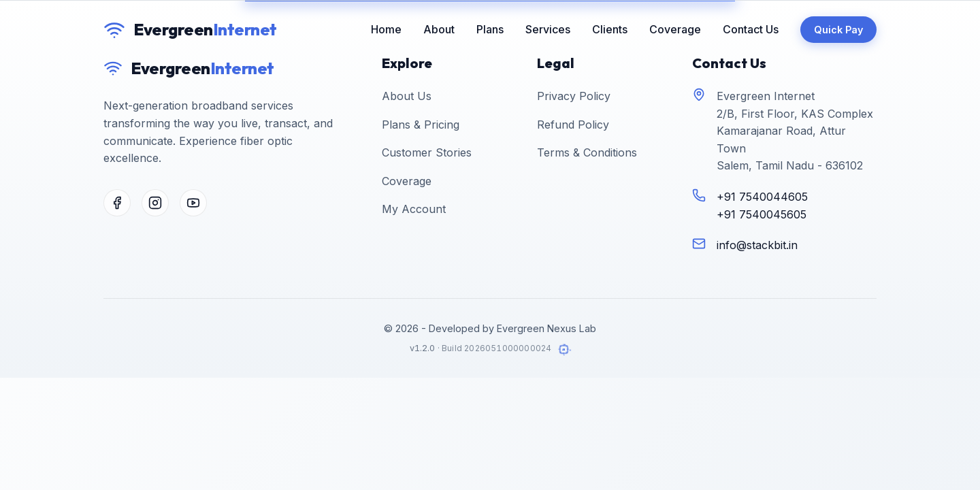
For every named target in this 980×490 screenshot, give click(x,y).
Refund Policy (573, 125)
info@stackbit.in (757, 245)
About (439, 29)
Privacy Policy (574, 96)
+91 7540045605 (762, 214)
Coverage (675, 29)
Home (386, 29)
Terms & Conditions (587, 152)
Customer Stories (427, 152)
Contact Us (751, 29)
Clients (610, 29)
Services (548, 29)
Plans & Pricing (421, 125)
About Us (407, 96)
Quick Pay (838, 30)
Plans (490, 29)
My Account (414, 209)
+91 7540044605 (762, 197)
